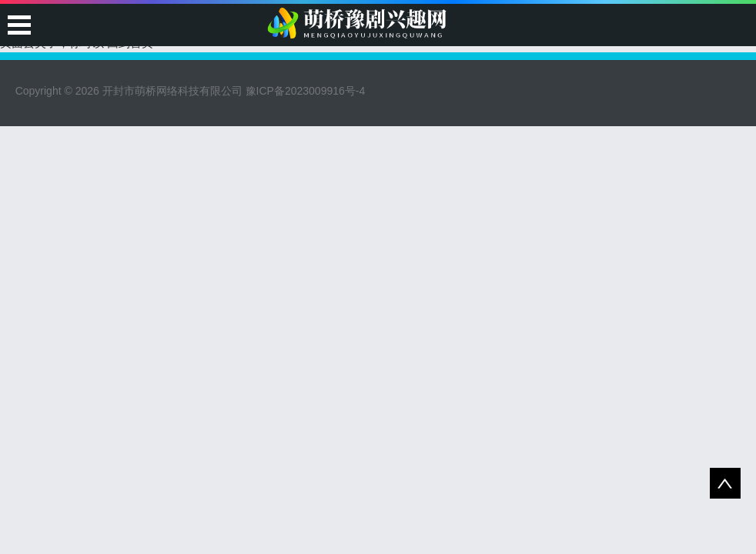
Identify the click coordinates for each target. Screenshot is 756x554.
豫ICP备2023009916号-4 (306, 91)
